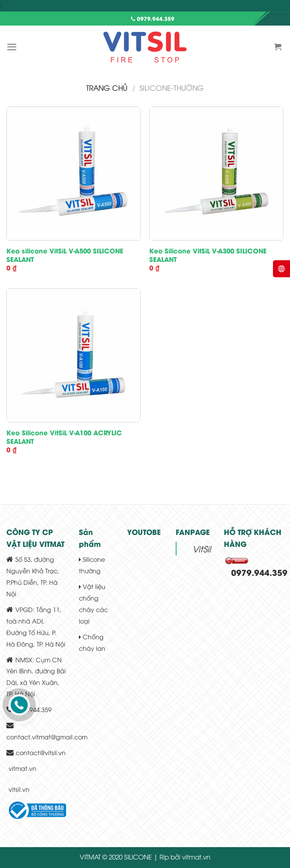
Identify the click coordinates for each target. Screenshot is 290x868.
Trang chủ (107, 88)
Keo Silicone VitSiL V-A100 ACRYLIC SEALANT (64, 437)
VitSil (202, 548)
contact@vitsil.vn (41, 752)
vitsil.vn (19, 789)
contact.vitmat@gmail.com (47, 737)
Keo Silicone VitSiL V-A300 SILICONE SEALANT (208, 255)
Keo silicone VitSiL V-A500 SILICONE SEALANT (65, 255)
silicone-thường (172, 88)
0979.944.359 (153, 18)
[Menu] (12, 47)
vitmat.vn (22, 768)
